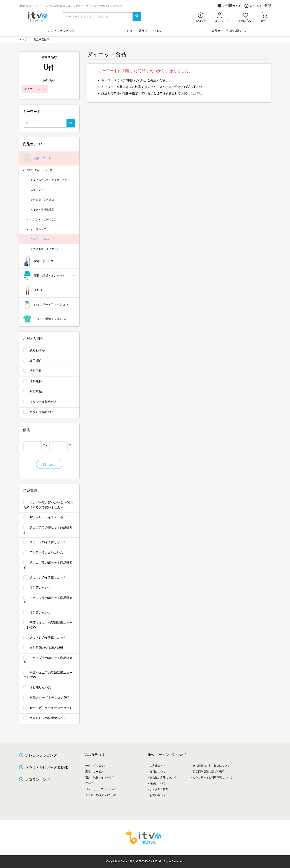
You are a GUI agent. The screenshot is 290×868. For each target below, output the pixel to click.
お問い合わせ (158, 795)
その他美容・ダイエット (45, 249)
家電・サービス (50, 261)
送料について (158, 772)
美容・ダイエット (50, 158)
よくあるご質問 (258, 6)
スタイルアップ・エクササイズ (49, 180)
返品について (158, 783)
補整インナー (38, 190)
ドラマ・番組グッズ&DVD (50, 319)
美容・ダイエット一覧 (40, 170)
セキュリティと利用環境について (213, 777)
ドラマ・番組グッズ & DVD (47, 768)
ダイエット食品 (40, 239)
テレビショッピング (61, 31)
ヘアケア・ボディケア (44, 220)
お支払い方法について (163, 777)
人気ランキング (38, 780)
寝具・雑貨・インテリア (50, 276)
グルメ (50, 290)
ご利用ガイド (230, 6)
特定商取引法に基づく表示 (209, 772)
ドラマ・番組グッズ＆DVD (145, 31)
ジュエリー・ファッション (50, 305)
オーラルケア (38, 229)
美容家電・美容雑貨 (42, 200)
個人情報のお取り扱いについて (211, 766)
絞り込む (49, 464)
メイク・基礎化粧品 (42, 210)
